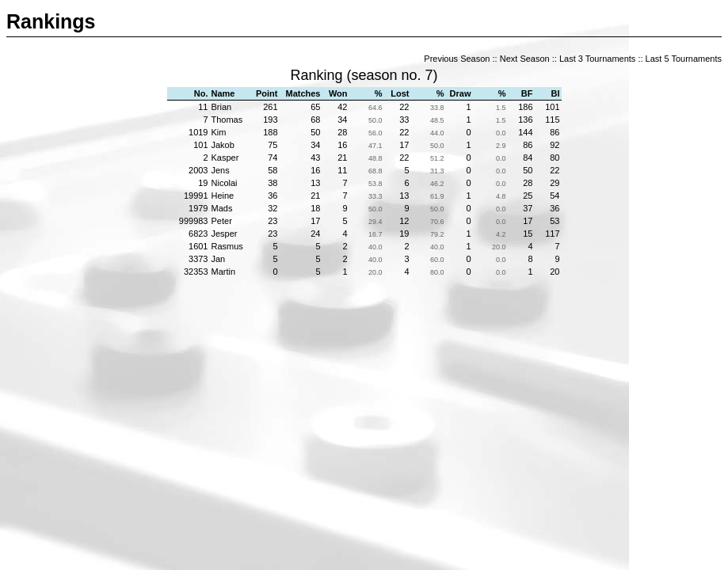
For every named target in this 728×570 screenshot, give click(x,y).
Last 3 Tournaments (597, 59)
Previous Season (457, 59)
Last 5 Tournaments (684, 59)
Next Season (525, 59)
